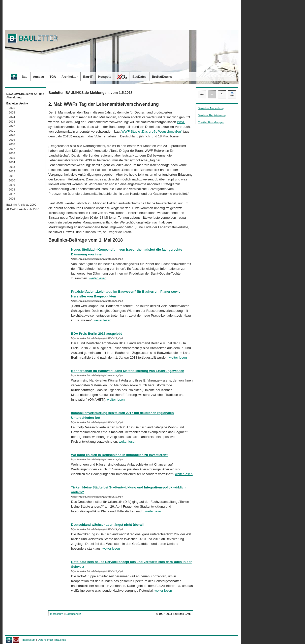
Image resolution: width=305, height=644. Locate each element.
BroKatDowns (162, 77)
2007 (12, 194)
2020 (12, 135)
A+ (202, 94)
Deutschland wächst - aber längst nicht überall (107, 525)
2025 (12, 112)
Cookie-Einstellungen (211, 122)
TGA (53, 77)
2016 (12, 153)
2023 (12, 122)
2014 (12, 162)
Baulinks (61, 640)
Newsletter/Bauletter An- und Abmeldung (25, 96)
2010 (12, 180)
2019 (12, 140)
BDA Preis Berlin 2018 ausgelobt (96, 334)
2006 (12, 199)
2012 (12, 171)
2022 (12, 126)
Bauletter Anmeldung (211, 108)
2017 (12, 149)
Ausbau (39, 77)
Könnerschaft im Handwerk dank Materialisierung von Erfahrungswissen (128, 371)
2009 (12, 185)
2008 (12, 190)
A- (222, 94)
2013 (12, 167)
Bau (25, 77)
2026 (12, 108)
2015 (12, 158)
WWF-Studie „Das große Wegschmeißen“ (152, 131)
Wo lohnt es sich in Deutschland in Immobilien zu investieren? (120, 455)
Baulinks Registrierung (212, 115)
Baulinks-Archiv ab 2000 (21, 205)
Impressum (56, 614)
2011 (12, 176)
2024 (12, 117)
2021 (12, 131)
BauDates (139, 77)
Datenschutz (73, 614)
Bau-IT (88, 77)
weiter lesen (98, 278)
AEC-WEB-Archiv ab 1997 (22, 209)
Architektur (70, 77)
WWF (181, 122)
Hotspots (105, 77)
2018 (12, 144)
